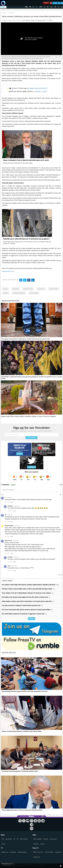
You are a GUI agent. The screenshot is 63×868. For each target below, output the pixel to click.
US (14, 839)
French (55, 3)
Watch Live (5, 852)
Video (34, 835)
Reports (46, 839)
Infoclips (36, 844)
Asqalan (6, 293)
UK (18, 839)
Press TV (35, 848)
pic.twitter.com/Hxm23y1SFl (37, 88)
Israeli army (41, 289)
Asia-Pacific (24, 839)
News (4, 13)
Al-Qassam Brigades (19, 293)
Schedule (13, 852)
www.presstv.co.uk (8, 271)
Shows (42, 844)
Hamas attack (34, 293)
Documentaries (22, 852)
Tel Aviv (5, 289)
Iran (3, 839)
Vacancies (58, 852)
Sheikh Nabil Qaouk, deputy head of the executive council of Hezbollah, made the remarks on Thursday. (27, 243)
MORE (31, 619)
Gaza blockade (54, 289)
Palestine (12, 13)
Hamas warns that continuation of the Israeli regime (18, 163)
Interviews (53, 839)
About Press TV (38, 852)
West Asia (9, 839)
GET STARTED (32, 438)
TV (2, 848)
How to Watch (49, 852)
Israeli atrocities (28, 289)
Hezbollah (16, 289)
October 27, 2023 (41, 91)
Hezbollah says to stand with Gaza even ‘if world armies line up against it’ (26, 239)
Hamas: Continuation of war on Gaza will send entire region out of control (26, 160)
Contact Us (37, 857)
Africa (3, 844)
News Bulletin (38, 839)
